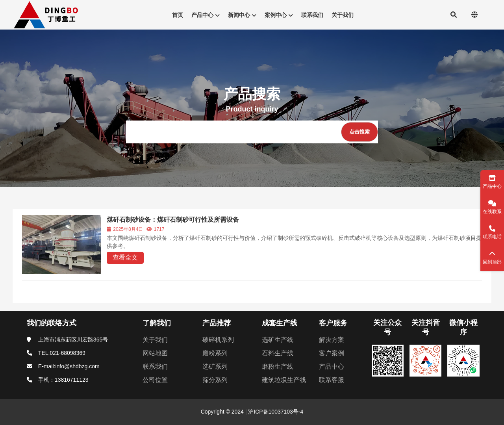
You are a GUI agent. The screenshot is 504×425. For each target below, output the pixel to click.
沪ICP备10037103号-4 (275, 412)
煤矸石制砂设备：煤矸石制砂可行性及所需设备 (173, 220)
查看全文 (125, 257)
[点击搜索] (359, 132)
